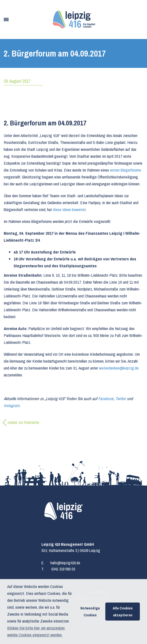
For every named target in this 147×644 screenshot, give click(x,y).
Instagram (12, 405)
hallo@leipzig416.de (65, 563)
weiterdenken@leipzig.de (119, 368)
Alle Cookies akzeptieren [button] (123, 612)
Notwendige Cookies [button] (90, 612)
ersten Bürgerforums (126, 170)
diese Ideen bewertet (69, 209)
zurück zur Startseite (23, 422)
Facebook (106, 399)
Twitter (121, 399)
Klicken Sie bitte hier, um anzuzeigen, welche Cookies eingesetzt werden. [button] (36, 631)
